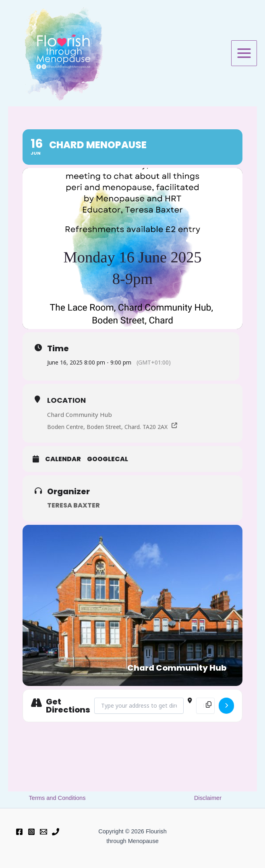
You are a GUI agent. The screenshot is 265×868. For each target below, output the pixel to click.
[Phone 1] (56, 832)
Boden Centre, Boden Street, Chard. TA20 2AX (108, 427)
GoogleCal (108, 460)
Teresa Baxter (73, 506)
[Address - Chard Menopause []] (139, 706)
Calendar (63, 460)
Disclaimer (208, 798)
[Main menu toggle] (244, 53)
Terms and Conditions (57, 798)
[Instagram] (31, 832)
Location (66, 400)
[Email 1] (43, 832)
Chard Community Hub (80, 414)
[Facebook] (19, 832)
